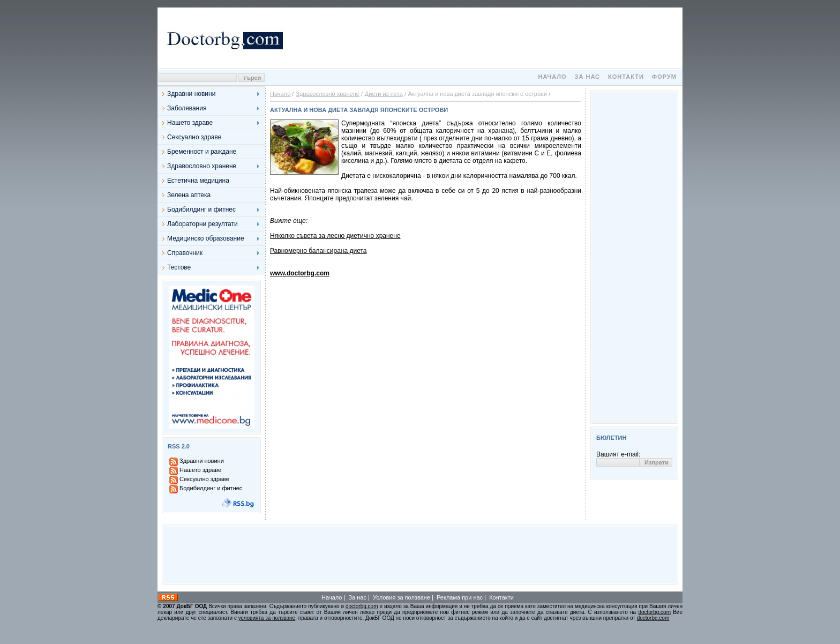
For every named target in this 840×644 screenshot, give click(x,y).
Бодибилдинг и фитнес (201, 209)
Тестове (179, 267)
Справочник (185, 253)
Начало (552, 77)
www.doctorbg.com (300, 273)
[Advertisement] (484, 38)
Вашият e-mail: (618, 454)
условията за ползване (267, 618)
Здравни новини (191, 94)
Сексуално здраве (194, 137)
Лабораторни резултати (202, 224)
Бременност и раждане (202, 152)
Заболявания (187, 108)
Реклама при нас (460, 597)
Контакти (626, 77)
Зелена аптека (189, 195)
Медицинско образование (206, 238)
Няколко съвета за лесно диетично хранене (335, 236)
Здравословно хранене (202, 166)
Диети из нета (384, 94)
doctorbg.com (362, 606)
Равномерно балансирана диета (318, 251)
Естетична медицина (198, 181)
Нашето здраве (190, 123)
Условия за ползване (402, 597)
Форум (664, 77)
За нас (587, 77)
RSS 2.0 (179, 446)
